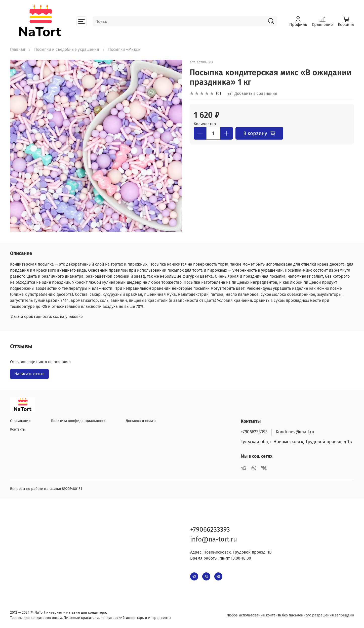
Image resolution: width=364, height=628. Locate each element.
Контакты (18, 429)
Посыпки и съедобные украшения (67, 49)
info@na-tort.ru (214, 539)
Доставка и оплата (141, 421)
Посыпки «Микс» (124, 49)
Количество (205, 124)
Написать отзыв (29, 374)
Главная (18, 49)
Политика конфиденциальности (78, 421)
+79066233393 (254, 432)
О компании (20, 421)
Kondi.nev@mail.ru (295, 432)
